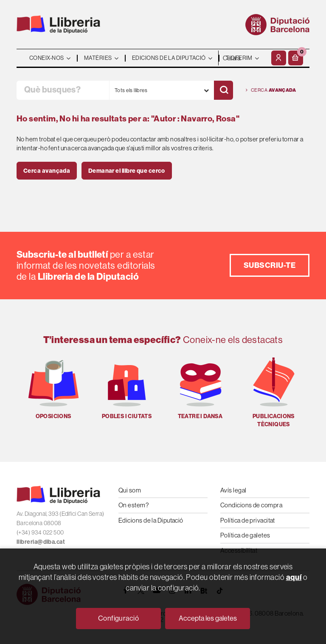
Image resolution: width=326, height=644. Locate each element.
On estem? (133, 505)
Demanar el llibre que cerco (127, 171)
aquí (294, 577)
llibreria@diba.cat (41, 542)
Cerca (271, 90)
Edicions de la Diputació (151, 520)
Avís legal (233, 490)
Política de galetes (245, 535)
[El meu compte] (279, 58)
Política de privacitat (248, 520)
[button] (296, 58)
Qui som (130, 490)
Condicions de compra (251, 505)
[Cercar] (223, 90)
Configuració (118, 618)
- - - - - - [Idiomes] (244, 58)
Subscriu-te (270, 265)
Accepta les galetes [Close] (208, 618)
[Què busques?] (63, 90)
